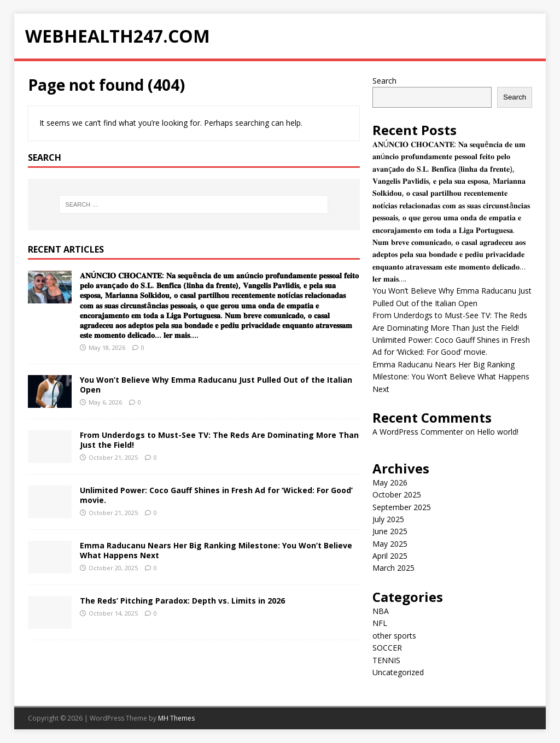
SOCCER (387, 648)
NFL (380, 623)
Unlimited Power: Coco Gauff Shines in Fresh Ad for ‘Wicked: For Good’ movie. (216, 495)
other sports (394, 636)
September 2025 (402, 507)
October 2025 (397, 495)
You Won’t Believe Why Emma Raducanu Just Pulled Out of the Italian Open (216, 385)
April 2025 (390, 556)
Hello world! (498, 432)
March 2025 (393, 568)
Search (384, 81)
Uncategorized (398, 672)
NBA (381, 611)
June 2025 (390, 531)
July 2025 (388, 519)
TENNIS (386, 660)
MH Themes (176, 718)
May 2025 (390, 544)
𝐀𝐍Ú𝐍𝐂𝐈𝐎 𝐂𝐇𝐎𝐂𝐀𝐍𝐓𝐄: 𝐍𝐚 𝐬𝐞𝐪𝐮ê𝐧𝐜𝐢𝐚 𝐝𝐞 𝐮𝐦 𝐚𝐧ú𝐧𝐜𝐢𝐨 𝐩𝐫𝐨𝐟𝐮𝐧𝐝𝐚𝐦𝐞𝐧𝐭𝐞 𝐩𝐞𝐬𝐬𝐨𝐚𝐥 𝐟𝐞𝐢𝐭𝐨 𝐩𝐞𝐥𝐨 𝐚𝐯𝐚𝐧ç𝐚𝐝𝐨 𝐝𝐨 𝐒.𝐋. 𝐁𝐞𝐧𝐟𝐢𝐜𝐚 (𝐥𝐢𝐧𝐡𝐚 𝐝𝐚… (219, 305)
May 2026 (390, 482)
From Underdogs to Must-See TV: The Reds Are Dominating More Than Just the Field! (219, 440)
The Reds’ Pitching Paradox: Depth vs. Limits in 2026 (182, 601)
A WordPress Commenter (418, 432)
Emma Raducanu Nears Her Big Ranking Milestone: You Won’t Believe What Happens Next (216, 550)
